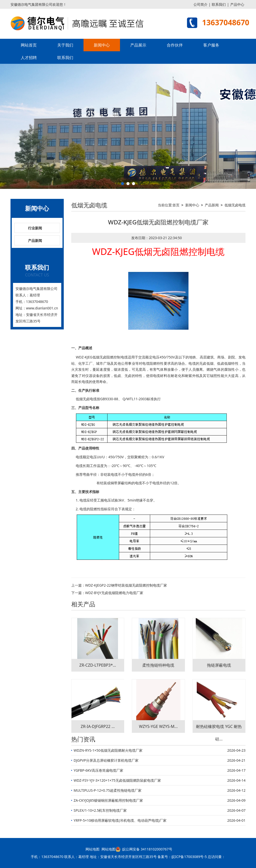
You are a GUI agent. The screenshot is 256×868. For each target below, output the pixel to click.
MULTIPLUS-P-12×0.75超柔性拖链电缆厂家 (108, 790)
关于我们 (65, 45)
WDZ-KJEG (84, 357)
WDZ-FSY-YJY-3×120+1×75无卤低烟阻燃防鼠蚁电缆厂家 (117, 780)
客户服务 (211, 45)
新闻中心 (102, 45)
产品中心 (237, 4)
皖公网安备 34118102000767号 (144, 849)
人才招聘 (29, 58)
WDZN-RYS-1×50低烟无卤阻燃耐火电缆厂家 (108, 750)
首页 (176, 205)
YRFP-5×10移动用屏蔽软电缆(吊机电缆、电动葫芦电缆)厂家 (120, 820)
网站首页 (29, 45)
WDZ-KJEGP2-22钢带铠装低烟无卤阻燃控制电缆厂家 (126, 585)
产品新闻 (35, 241)
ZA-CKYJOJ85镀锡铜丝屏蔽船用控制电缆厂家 (108, 800)
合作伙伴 (175, 45)
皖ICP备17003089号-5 (189, 857)
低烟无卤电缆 (235, 205)
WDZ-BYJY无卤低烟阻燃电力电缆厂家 (114, 593)
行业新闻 (35, 228)
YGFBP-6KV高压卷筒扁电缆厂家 (98, 770)
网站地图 (92, 849)
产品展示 (138, 45)
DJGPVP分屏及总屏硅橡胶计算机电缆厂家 (106, 760)
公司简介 (200, 4)
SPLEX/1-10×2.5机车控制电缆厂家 (100, 810)
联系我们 (219, 4)
